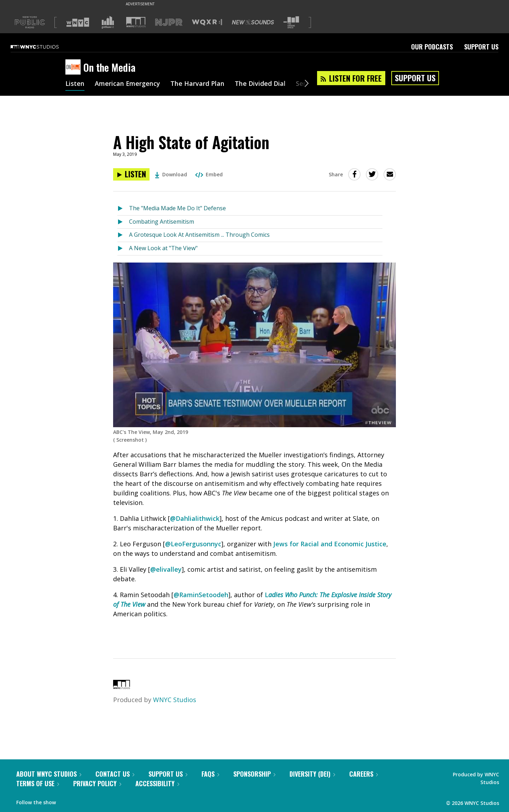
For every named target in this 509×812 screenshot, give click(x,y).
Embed (209, 174)
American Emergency (128, 84)
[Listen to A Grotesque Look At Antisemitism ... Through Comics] (123, 235)
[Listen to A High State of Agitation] (131, 174)
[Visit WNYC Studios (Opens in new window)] (136, 22)
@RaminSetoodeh (201, 595)
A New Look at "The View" (163, 248)
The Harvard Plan (198, 84)
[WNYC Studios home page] (43, 47)
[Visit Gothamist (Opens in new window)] (108, 22)
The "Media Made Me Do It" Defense (177, 208)
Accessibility (157, 783)
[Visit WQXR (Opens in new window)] (207, 22)
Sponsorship (254, 774)
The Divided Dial (261, 84)
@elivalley (166, 569)
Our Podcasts (432, 47)
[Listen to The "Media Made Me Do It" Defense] (123, 209)
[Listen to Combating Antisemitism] (123, 222)
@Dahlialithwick (195, 518)
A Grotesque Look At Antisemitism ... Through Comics (199, 235)
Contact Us (115, 774)
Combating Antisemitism (162, 222)
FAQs (210, 774)
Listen (75, 84)
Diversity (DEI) (312, 774)
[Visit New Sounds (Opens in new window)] (253, 22)
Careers (364, 774)
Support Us (481, 47)
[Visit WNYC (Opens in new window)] (78, 22)
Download (171, 174)
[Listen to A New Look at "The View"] (123, 249)
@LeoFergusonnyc (193, 544)
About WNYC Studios (49, 774)
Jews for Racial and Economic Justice (330, 544)
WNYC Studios (175, 700)
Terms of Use (38, 783)
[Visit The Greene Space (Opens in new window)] (291, 22)
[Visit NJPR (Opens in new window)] (169, 22)
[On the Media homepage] (74, 67)
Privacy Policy (97, 783)
